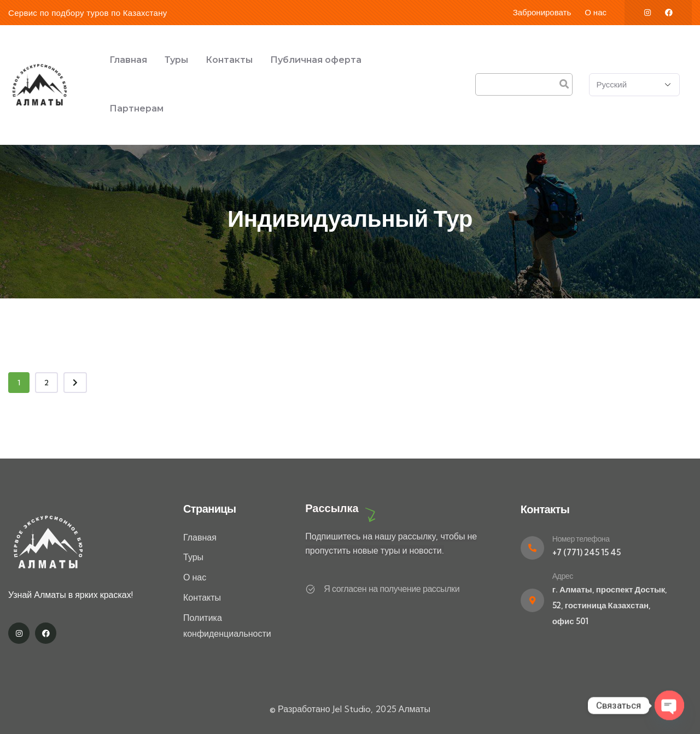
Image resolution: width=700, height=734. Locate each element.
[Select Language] (634, 85)
